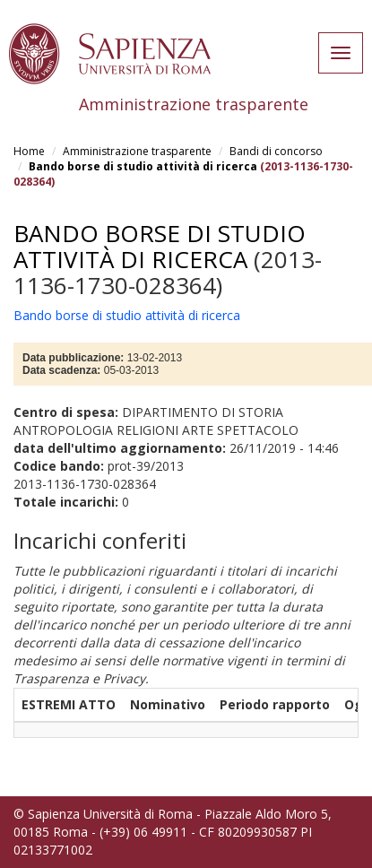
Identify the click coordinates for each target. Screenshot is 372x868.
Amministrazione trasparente (137, 151)
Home (29, 151)
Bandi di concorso (276, 151)
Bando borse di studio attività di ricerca (143, 166)
